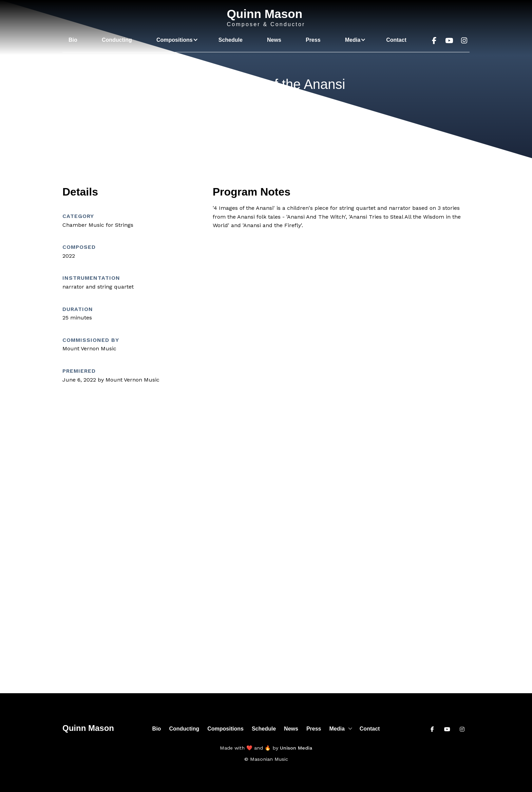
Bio (73, 40)
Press (313, 40)
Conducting (117, 40)
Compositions (225, 729)
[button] (175, 40)
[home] (266, 18)
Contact (396, 40)
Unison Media (296, 748)
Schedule (231, 40)
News (274, 40)
